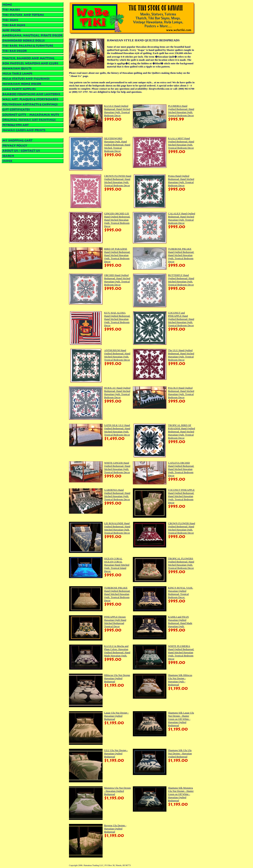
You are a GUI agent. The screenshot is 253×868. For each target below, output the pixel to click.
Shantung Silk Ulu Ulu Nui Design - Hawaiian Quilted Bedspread (180, 753)
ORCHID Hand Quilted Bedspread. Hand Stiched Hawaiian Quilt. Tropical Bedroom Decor (117, 280)
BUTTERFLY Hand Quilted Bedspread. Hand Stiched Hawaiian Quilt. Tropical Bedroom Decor (181, 280)
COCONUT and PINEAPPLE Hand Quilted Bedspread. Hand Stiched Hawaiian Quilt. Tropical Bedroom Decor (181, 319)
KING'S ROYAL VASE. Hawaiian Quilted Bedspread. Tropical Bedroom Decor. (181, 592)
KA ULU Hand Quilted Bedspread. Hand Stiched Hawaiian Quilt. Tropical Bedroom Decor (117, 111)
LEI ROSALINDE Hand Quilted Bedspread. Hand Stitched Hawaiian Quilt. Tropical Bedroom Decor (117, 528)
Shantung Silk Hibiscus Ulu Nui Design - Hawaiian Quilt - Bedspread (180, 680)
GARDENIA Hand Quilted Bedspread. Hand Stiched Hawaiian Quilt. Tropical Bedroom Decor (117, 495)
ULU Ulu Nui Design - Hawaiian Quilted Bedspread (116, 753)
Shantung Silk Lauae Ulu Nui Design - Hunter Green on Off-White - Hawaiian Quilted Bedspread (181, 719)
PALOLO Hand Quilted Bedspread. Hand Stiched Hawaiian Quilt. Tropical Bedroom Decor (181, 393)
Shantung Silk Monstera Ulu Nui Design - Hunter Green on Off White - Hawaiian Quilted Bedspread (181, 794)
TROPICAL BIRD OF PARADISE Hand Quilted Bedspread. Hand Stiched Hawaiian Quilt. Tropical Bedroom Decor (181, 432)
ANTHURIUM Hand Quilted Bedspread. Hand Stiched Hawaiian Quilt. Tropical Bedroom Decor (117, 355)
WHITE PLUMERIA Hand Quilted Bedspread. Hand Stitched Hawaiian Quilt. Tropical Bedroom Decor (181, 652)
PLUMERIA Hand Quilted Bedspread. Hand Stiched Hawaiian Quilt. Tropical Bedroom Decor (181, 111)
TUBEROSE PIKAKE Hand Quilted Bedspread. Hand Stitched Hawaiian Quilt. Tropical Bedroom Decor (117, 594)
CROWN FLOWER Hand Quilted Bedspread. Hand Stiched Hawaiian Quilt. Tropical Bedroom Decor (118, 181)
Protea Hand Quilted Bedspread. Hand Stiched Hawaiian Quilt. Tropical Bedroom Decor (181, 181)
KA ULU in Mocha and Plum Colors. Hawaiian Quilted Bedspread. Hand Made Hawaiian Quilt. (117, 651)
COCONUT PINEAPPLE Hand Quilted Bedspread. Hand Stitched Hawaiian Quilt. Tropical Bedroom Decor (181, 496)
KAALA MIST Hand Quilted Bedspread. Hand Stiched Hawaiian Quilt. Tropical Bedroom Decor (181, 143)
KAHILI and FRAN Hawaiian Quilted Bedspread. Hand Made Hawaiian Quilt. (180, 622)
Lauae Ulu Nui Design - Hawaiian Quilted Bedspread (117, 716)
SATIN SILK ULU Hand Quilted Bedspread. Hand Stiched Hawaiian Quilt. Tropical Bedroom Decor (117, 430)
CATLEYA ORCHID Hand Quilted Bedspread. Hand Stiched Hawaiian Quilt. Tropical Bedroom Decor (181, 469)
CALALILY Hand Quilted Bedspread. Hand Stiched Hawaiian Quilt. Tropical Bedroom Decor (182, 218)
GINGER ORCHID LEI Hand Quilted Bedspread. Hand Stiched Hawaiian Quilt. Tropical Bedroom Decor (117, 220)
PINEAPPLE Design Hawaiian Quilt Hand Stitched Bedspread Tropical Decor (115, 622)
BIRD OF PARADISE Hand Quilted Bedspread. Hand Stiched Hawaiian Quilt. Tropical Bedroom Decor (117, 255)
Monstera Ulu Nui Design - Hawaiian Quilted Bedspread (118, 791)
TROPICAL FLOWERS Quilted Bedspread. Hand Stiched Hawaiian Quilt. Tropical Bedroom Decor (181, 563)
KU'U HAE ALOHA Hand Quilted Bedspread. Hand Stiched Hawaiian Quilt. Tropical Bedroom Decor (117, 319)
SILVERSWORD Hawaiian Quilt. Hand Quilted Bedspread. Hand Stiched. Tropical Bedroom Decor (117, 145)
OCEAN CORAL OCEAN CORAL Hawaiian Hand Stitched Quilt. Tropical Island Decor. (117, 565)
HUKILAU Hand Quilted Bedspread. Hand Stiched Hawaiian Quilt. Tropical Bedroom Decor (117, 393)
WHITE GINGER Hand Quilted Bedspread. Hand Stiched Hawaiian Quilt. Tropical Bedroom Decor (117, 468)
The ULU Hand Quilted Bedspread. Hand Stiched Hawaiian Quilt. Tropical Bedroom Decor (181, 355)
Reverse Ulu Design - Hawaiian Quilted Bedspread (115, 829)
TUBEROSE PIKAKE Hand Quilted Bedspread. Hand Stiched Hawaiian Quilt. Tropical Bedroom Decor (181, 255)
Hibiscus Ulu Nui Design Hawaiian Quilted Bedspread (117, 678)
